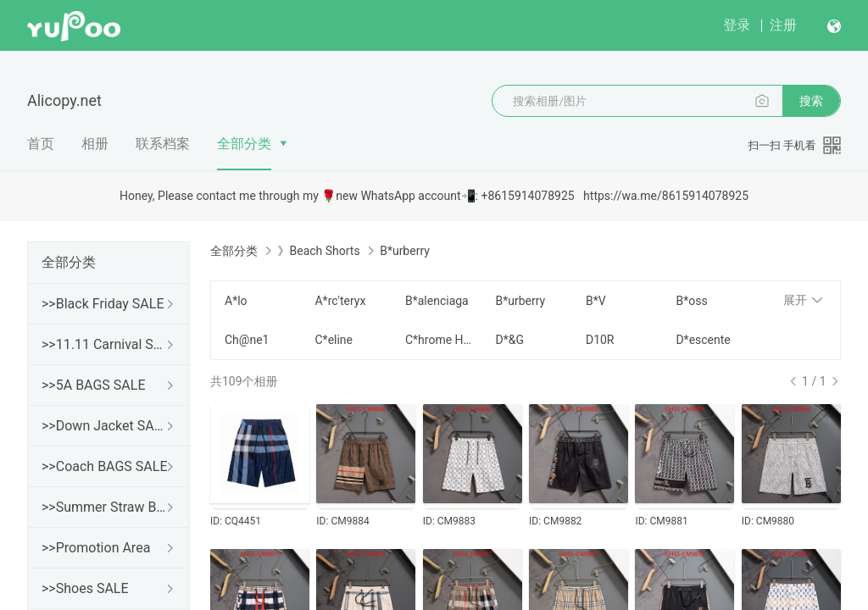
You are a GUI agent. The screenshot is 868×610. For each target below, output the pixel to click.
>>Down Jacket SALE (105, 426)
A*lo (236, 301)
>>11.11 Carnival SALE (105, 344)
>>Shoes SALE (85, 588)
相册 (95, 144)
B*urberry (520, 301)
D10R (600, 340)
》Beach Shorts (318, 251)
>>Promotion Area (96, 548)
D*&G (509, 340)
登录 (737, 25)
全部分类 (244, 144)
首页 (41, 144)
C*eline (334, 340)
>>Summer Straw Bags (105, 507)
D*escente (703, 340)
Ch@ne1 (247, 340)
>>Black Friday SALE (103, 304)
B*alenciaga (437, 301)
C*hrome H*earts (440, 340)
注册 (783, 25)
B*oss (691, 301)
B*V (596, 301)
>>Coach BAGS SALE (104, 466)
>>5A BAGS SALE (93, 385)
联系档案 (163, 144)
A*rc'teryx (340, 301)
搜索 (811, 101)
